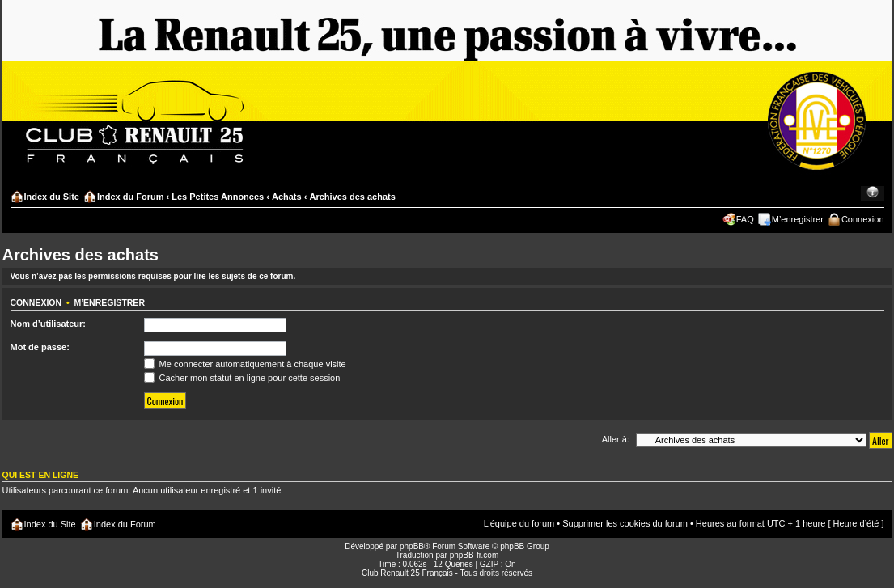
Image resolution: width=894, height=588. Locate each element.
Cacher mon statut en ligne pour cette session (242, 378)
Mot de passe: (40, 347)
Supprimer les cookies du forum (625, 523)
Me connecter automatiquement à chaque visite (245, 364)
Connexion (863, 219)
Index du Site (52, 197)
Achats (287, 197)
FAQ (745, 219)
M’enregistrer (798, 219)
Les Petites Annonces (218, 197)
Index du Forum (131, 197)
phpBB (412, 546)
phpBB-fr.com (475, 555)
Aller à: (616, 439)
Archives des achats (352, 197)
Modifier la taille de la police (873, 193)
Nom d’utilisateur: (49, 324)
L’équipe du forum (519, 523)
